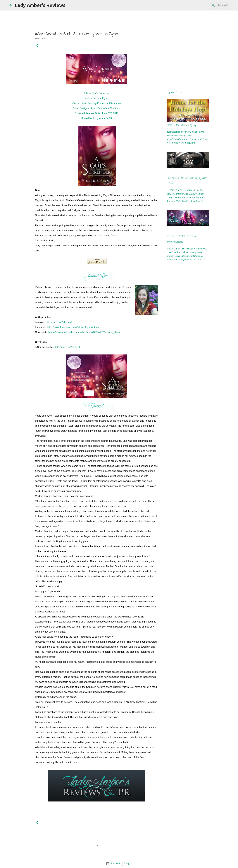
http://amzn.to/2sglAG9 (68, 347)
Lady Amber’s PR (103, 118)
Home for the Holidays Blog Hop (181, 125)
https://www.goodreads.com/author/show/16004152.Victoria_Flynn (84, 332)
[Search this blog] (213, 5)
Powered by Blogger (119, 864)
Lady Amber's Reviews (40, 5)
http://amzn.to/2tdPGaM (59, 322)
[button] (37, 46)
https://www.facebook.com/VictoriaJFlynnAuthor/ (73, 327)
